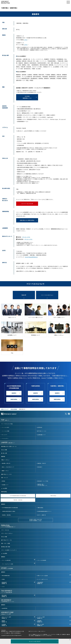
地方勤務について (5, 485)
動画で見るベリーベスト (6, 474)
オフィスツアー (5, 435)
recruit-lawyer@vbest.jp (31, 257)
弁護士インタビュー (5, 460)
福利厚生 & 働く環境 (6, 547)
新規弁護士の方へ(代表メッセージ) (9, 446)
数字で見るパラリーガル (6, 540)
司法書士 (3, 579)
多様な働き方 (40, 467)
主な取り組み (40, 427)
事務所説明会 (14, 399)
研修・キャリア (5, 478)
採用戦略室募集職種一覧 (4, 625)
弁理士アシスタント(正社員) (42, 576)
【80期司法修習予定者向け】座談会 (8, 511)
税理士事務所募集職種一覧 (4, 596)
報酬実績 (3, 456)
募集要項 (14, 393)
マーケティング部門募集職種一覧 (41, 618)
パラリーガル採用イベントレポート (9, 550)
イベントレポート (5, 438)
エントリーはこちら (26, 204)
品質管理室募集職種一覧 (40, 621)
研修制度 (3, 481)
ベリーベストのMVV (5, 427)
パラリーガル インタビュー (7, 533)
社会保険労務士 (5, 608)
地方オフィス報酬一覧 (41, 515)
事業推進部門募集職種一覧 (4, 583)
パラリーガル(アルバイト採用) (7, 564)
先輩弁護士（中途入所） (42, 463)
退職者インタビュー (5, 471)
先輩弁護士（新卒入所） (6, 463)
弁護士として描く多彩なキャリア (8, 467)
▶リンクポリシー (42, 631)
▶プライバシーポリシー (33, 631)
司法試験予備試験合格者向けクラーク (44, 511)
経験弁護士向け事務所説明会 (27, 220)
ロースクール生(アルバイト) (42, 579)
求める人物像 (4, 450)
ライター (3, 587)
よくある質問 (4, 488)
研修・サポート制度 (5, 543)
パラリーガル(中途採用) (42, 560)
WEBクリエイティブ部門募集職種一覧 (6, 618)
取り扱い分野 (4, 453)
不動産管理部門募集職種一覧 (40, 583)
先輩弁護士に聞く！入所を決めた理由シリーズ (42, 485)
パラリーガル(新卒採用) (6, 560)
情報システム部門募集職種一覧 (40, 625)
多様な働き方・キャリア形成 (43, 481)
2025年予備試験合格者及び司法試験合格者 (18, 496)
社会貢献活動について (41, 435)
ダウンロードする (26, 237)
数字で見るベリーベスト (42, 431)
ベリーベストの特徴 (5, 431)
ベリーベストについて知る (7, 424)
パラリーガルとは (5, 530)
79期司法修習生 (53, 496)
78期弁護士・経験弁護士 (18, 500)
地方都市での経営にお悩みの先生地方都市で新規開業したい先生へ (35, 520)
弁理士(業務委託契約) (6, 576)
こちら (26, 40)
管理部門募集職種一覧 (4, 621)
